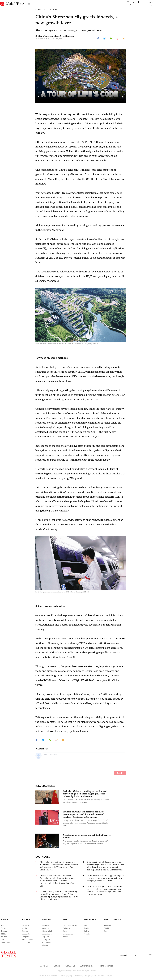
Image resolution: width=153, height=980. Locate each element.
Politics (4, 925)
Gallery (86, 931)
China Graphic (6, 942)
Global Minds (47, 931)
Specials (87, 934)
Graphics (87, 928)
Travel (65, 937)
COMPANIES (51, 10)
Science (4, 937)
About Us (44, 966)
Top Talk (46, 937)
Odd (3, 940)
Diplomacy (5, 931)
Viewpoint (46, 940)
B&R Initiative (27, 940)
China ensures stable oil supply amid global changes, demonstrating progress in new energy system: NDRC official (106, 878)
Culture (66, 931)
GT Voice (25, 925)
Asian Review (47, 934)
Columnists (46, 942)
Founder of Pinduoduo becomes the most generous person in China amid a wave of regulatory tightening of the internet (83, 814)
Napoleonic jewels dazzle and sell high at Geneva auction (87, 836)
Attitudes (66, 928)
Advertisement (87, 966)
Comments (26, 934)
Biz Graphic (26, 942)
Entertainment (68, 934)
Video (86, 925)
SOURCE (39, 10)
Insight (24, 928)
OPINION (47, 920)
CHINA (5, 920)
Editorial (46, 925)
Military (4, 934)
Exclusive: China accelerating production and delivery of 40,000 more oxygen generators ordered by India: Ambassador (85, 794)
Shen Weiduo (44, 36)
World (106, 928)
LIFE (65, 920)
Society (4, 928)
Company (25, 937)
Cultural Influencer (70, 925)
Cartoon (45, 945)
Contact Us (70, 966)
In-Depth (107, 925)
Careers (57, 966)
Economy (25, 931)
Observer (46, 928)
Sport (106, 931)
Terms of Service (106, 966)
